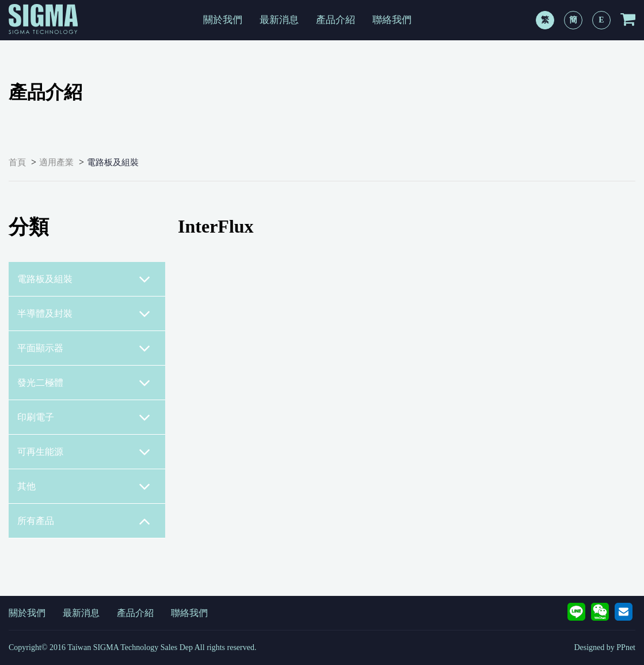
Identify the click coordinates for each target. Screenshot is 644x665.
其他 (84, 487)
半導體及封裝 (84, 314)
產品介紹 (336, 20)
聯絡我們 (392, 20)
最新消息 (279, 20)
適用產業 (56, 162)
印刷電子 (84, 417)
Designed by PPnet (605, 647)
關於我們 (223, 20)
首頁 (17, 162)
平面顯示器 (84, 348)
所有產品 (84, 521)
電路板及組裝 (113, 162)
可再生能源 (84, 452)
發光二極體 (84, 383)
